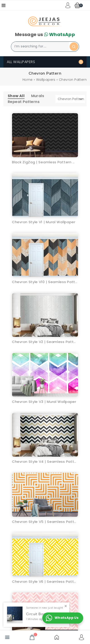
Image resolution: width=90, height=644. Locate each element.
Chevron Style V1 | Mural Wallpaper (44, 222)
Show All (16, 96)
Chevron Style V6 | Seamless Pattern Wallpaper (45, 582)
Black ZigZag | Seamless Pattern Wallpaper (45, 162)
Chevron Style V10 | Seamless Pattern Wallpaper (45, 282)
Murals (38, 96)
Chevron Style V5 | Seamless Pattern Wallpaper (45, 522)
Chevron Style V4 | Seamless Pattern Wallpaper (45, 462)
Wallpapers (46, 80)
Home (28, 80)
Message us (45, 34)
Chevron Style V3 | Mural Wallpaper (44, 402)
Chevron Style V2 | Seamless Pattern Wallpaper (45, 342)
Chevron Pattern (73, 80)
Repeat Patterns (24, 102)
